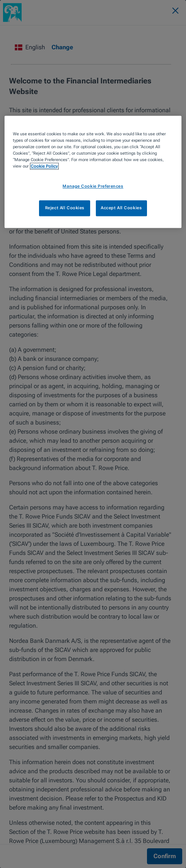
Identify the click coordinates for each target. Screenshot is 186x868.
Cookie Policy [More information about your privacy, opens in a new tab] (44, 166)
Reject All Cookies (65, 208)
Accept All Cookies (121, 208)
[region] (93, 172)
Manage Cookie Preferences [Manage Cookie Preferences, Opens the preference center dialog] (93, 186)
